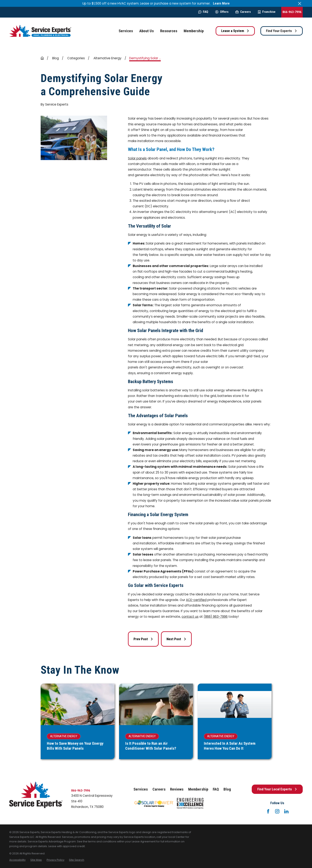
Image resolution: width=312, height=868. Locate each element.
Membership (198, 789)
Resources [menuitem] (169, 31)
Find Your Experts (282, 31)
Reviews (177, 789)
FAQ (203, 12)
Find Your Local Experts (277, 789)
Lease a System (235, 31)
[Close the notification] (300, 3)
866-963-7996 (292, 12)
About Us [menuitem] (147, 31)
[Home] (40, 31)
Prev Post (143, 639)
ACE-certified (196, 600)
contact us (190, 617)
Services (141, 789)
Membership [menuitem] (194, 31)
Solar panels (137, 158)
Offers (222, 12)
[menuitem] (17, 860)
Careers (243, 12)
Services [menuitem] (126, 31)
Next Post (176, 639)
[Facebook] (268, 811)
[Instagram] (277, 811)
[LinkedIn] (286, 811)
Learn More (221, 3)
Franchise (267, 12)
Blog (227, 789)
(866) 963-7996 (216, 617)
